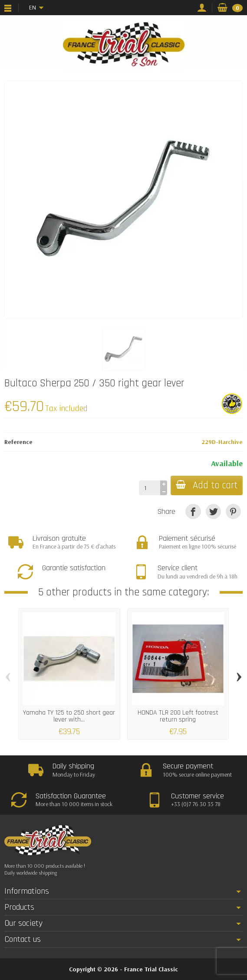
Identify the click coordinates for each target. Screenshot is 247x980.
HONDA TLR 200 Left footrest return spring (178, 716)
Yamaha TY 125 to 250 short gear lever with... (69, 716)
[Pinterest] (233, 511)
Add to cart (207, 485)
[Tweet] (213, 511)
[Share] (193, 511)
